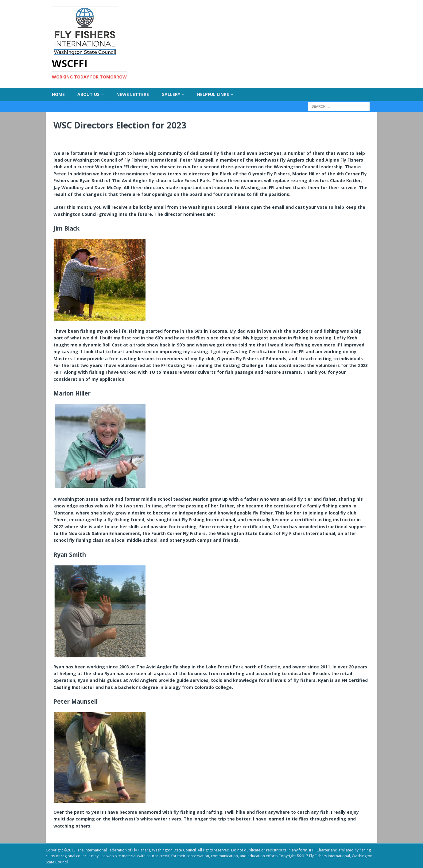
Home (58, 94)
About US (88, 94)
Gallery (171, 94)
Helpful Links (213, 94)
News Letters (133, 94)
